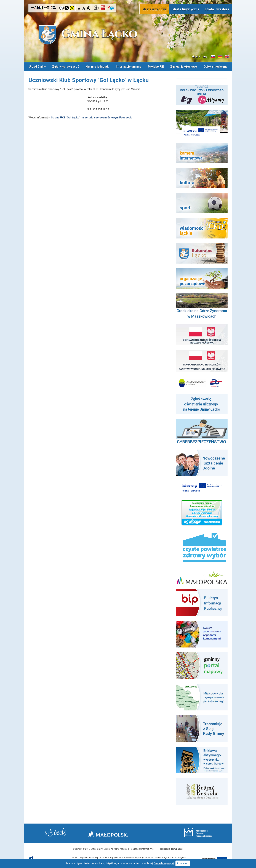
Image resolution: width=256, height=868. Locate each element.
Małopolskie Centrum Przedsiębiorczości (192, 832)
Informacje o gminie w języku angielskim (227, 57)
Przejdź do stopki (128, 0)
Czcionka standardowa (84, 8)
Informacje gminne (129, 66)
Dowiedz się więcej (164, 863)
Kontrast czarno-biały (67, 8)
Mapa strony (199, 57)
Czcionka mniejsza (80, 8)
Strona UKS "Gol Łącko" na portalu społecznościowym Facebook (91, 117)
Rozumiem (183, 863)
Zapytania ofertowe (184, 66)
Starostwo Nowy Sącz (62, 833)
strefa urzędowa (154, 9)
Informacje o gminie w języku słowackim (213, 57)
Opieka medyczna (216, 66)
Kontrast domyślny (62, 8)
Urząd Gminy (37, 66)
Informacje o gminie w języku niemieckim (220, 57)
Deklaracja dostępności (171, 848)
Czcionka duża (88, 8)
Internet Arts (147, 848)
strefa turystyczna (186, 9)
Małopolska (127, 832)
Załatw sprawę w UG (66, 66)
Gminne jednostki (98, 66)
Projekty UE (156, 66)
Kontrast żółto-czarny (72, 8)
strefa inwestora (217, 9)
